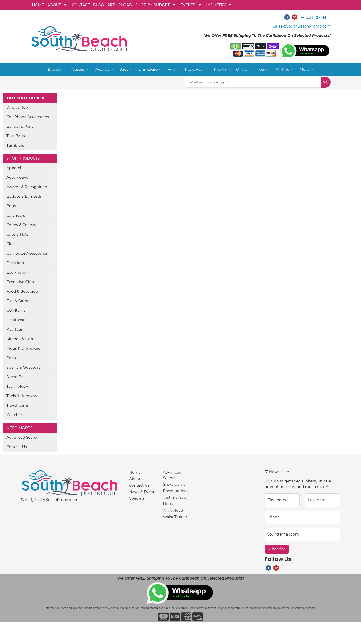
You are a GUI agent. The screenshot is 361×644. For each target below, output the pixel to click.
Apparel (80, 70)
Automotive (17, 177)
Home (135, 472)
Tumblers (15, 145)
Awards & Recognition (27, 187)
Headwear (196, 70)
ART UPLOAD (120, 5)
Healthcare (17, 320)
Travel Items (18, 405)
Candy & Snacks (21, 225)
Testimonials (174, 497)
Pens (11, 358)
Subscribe (277, 549)
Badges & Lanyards (24, 196)
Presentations (176, 491)
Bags (126, 70)
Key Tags (15, 329)
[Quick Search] (252, 82)
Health (222, 70)
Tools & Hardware (22, 396)
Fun (173, 70)
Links (168, 504)
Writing (285, 70)
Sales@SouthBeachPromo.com (302, 26)
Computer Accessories (27, 253)
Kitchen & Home (22, 339)
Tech (263, 70)
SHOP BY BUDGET (152, 5)
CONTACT (81, 5)
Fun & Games (19, 301)
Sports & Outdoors (23, 367)
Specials (137, 498)
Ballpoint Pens (20, 126)
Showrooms (174, 484)
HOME (38, 5)
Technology (17, 386)
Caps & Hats (17, 234)
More (306, 70)
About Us (138, 479)
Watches (15, 415)
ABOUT (54, 5)
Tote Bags (16, 136)
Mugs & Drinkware (24, 348)
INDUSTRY (216, 5)
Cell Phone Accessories (28, 117)
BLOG (98, 5)
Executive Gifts (20, 282)
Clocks (13, 244)
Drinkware (150, 70)
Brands (57, 70)
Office (244, 70)
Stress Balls (17, 377)
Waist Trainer (175, 517)
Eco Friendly (18, 272)
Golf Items (16, 310)
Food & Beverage (22, 291)
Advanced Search (23, 437)
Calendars (16, 215)
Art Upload (173, 510)
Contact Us (17, 447)
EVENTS (188, 5)
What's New (18, 107)
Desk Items (17, 263)
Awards (104, 70)
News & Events (143, 492)
